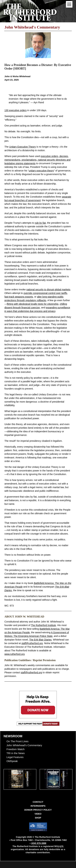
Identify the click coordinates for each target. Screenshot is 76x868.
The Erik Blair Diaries (40, 640)
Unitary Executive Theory (22, 147)
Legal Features (15, 757)
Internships (38, 806)
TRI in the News (16, 753)
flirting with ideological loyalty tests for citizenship (33, 304)
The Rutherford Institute (43, 625)
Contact (38, 802)
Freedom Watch (16, 749)
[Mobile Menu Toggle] (69, 4)
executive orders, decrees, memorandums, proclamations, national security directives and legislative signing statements (37, 160)
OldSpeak (12, 761)
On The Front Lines (17, 741)
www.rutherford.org (14, 654)
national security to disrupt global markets (48, 290)
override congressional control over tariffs (45, 293)
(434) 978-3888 (39, 843)
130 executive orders (16, 110)
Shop (38, 818)
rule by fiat (40, 223)
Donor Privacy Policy (38, 810)
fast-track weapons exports (19, 297)
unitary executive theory (41, 171)
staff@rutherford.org (32, 643)
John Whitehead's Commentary (24, 745)
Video (38, 814)
